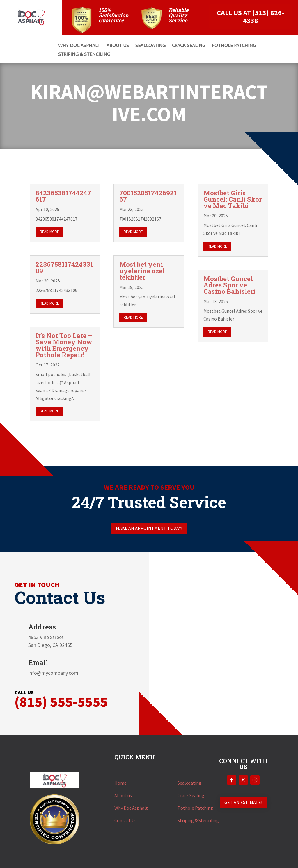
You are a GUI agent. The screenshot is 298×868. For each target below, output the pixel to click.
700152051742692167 (148, 196)
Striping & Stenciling (198, 820)
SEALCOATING (150, 46)
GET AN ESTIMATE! (243, 802)
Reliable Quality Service (178, 15)
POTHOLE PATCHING (234, 46)
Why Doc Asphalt (131, 808)
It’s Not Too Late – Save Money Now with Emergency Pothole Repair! (64, 345)
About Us (118, 46)
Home (120, 783)
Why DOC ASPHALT (79, 46)
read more (49, 232)
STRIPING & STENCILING (84, 55)
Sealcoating (189, 783)
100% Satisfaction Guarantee (113, 15)
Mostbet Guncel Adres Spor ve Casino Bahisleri (229, 285)
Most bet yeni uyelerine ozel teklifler (142, 271)
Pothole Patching (195, 808)
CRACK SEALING (189, 46)
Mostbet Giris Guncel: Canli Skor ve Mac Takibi (233, 199)
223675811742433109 (64, 267)
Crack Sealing (191, 795)
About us (123, 795)
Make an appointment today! (149, 528)
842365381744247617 (63, 196)
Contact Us (125, 820)
